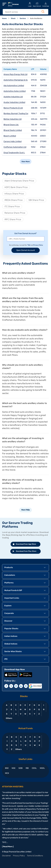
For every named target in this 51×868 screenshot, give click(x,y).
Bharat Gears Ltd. (11, 125)
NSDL (42, 768)
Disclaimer (6, 856)
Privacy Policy (38, 245)
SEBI (21, 768)
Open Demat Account (26, 250)
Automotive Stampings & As (16, 80)
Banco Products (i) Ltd (13, 108)
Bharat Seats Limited (13, 130)
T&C (29, 245)
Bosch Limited (10, 136)
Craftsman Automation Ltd (15, 147)
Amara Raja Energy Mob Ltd (15, 74)
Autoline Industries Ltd (13, 97)
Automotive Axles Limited (15, 91)
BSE (7, 768)
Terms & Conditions (35, 856)
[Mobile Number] (26, 239)
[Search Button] (43, 12)
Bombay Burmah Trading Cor (16, 113)
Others (9, 718)
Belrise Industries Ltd (13, 119)
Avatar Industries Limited (14, 102)
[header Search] (24, 12)
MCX (7, 773)
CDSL (34, 768)
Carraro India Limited (13, 141)
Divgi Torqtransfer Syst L (14, 153)
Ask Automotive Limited (14, 86)
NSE (14, 768)
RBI (27, 768)
